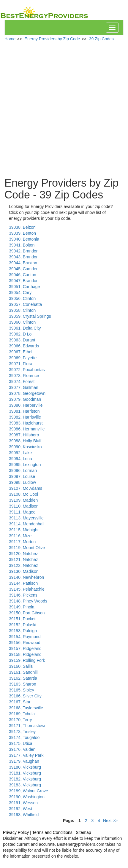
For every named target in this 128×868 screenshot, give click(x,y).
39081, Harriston (24, 411)
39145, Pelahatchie (27, 589)
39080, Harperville (26, 405)
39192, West (20, 809)
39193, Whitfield (24, 815)
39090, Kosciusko (25, 447)
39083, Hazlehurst (26, 423)
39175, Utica (21, 743)
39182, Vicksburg (25, 779)
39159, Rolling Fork (27, 660)
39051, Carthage (24, 287)
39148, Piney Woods (28, 601)
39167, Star (20, 702)
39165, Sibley (22, 690)
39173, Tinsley (22, 732)
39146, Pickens (23, 595)
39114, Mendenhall (27, 524)
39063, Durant (22, 340)
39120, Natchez (23, 554)
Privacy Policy (16, 832)
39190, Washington (27, 797)
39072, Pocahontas (27, 370)
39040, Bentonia (24, 239)
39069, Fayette (23, 358)
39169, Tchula (22, 714)
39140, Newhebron (26, 577)
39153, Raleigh (23, 631)
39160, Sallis (21, 666)
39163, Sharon (23, 684)
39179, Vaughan (24, 761)
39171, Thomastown (28, 726)
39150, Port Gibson (27, 613)
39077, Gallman (24, 387)
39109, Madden (23, 500)
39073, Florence (24, 376)
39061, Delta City (25, 328)
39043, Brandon (24, 257)
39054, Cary (20, 292)
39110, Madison (24, 506)
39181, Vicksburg (25, 773)
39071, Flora (21, 364)
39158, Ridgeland (25, 654)
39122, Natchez (23, 565)
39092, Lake (20, 453)
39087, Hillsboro (24, 435)
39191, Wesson (23, 803)
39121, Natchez (23, 559)
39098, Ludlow (22, 482)
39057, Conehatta (25, 304)
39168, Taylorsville (26, 708)
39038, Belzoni (23, 227)
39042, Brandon (24, 251)
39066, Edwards (24, 346)
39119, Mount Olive (27, 548)
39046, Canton (23, 275)
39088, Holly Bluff (25, 441)
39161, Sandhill (23, 672)
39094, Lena (20, 459)
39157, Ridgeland (25, 648)
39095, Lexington (25, 465)
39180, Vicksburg (25, 767)
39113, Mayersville (26, 518)
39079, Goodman (25, 399)
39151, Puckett (23, 619)
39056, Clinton (22, 298)
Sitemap (83, 832)
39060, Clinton (22, 322)
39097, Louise (22, 476)
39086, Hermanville (27, 429)
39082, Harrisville (25, 417)
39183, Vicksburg (25, 785)
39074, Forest (22, 381)
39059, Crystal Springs (30, 316)
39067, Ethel (21, 352)
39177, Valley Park (26, 755)
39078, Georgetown (27, 393)
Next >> (110, 821)
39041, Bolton (22, 245)
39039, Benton (22, 233)
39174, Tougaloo (24, 737)
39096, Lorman (23, 470)
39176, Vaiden (22, 749)
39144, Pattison (23, 583)
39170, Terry (20, 720)
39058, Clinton (22, 310)
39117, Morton (22, 542)
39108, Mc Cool (23, 494)
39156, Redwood (25, 643)
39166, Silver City (25, 696)
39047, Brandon (24, 281)
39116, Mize (20, 536)
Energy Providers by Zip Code (52, 39)
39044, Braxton (23, 263)
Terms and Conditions (52, 832)
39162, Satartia (23, 678)
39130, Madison (24, 571)
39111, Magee (22, 512)
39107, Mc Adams (26, 488)
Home (10, 39)
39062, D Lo (20, 334)
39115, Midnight (24, 530)
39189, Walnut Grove (29, 791)
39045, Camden (24, 269)
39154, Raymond (25, 637)
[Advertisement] (62, 109)
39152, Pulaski (23, 625)
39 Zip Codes (101, 39)
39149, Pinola (22, 607)
